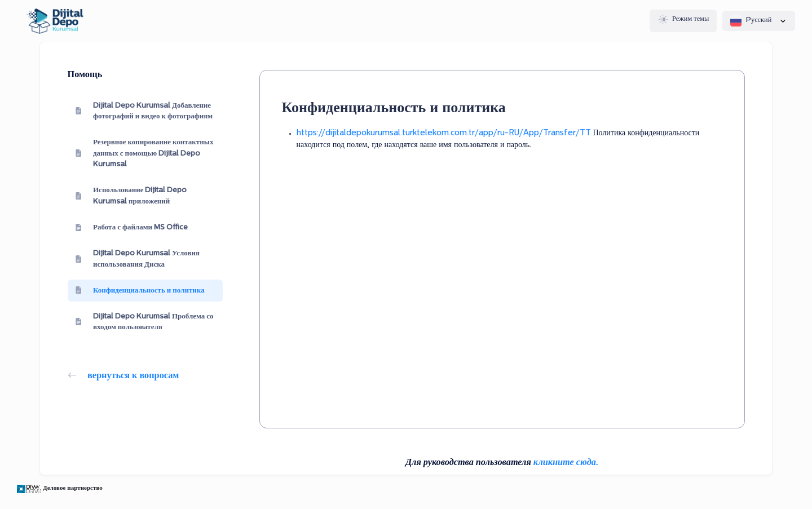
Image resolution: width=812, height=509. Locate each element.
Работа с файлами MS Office (132, 228)
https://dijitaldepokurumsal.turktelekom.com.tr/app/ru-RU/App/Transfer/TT (444, 133)
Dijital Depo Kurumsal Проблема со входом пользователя (144, 322)
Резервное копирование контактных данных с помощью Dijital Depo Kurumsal (144, 153)
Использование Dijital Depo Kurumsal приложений (131, 196)
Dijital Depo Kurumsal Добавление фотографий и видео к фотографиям (144, 111)
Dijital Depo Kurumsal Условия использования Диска (137, 259)
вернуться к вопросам (123, 376)
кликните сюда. (566, 463)
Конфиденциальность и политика (140, 290)
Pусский (759, 21)
